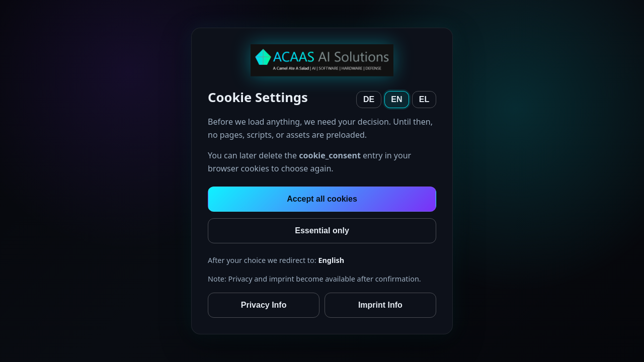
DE (369, 99)
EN (396, 99)
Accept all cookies (322, 199)
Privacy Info (264, 305)
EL (424, 99)
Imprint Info (380, 305)
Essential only (322, 231)
